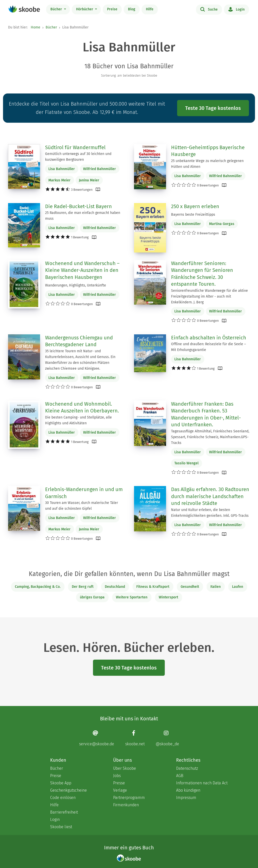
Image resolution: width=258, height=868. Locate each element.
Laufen (238, 587)
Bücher (57, 9)
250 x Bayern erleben (195, 206)
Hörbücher (85, 9)
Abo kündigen (188, 790)
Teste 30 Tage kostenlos (213, 108)
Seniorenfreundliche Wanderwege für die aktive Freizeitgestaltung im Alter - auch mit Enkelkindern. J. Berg (209, 296)
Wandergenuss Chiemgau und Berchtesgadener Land (79, 341)
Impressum (186, 798)
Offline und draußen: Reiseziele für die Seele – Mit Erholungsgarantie (208, 347)
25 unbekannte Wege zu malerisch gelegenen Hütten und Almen (207, 164)
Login (236, 9)
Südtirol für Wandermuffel (75, 147)
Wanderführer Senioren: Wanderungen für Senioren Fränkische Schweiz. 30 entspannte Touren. (202, 274)
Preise (112, 9)
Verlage (120, 790)
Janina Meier (89, 180)
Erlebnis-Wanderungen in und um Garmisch (84, 493)
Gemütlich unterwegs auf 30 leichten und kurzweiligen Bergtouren (78, 157)
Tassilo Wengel (186, 463)
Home (36, 27)
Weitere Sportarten (132, 597)
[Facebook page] (135, 738)
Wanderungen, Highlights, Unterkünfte (76, 285)
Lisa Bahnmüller (62, 169)
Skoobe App (61, 783)
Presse (119, 783)
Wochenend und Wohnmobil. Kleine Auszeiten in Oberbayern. (82, 407)
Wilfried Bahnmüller (100, 169)
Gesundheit (190, 587)
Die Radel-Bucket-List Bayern (78, 206)
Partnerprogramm (129, 798)
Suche (209, 9)
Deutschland (115, 587)
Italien (216, 587)
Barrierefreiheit (64, 812)
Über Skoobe (125, 768)
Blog (132, 9)
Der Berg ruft (83, 587)
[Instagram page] (167, 738)
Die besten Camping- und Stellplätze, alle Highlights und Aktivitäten (78, 420)
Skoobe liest (61, 827)
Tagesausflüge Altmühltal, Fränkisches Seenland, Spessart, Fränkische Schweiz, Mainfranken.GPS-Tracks (210, 437)
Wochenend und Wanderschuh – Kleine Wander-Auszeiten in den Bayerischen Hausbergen (82, 270)
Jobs (117, 776)
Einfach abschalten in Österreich (209, 338)
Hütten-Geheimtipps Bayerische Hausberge (208, 151)
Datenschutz (187, 768)
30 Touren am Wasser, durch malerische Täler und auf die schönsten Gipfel (82, 506)
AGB (180, 776)
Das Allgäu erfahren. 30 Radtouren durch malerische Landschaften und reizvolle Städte (210, 496)
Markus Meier (59, 180)
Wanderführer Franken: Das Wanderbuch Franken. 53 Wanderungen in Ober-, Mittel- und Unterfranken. (206, 414)
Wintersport (168, 597)
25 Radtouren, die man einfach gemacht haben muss (83, 216)
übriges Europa (92, 597)
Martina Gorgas (222, 224)
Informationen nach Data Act (202, 783)
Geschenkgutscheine (69, 790)
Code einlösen (63, 798)
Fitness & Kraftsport (153, 587)
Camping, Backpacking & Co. (38, 587)
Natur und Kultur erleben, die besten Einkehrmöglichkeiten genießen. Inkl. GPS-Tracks (210, 513)
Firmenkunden (126, 805)
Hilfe (150, 9)
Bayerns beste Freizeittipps (193, 215)
